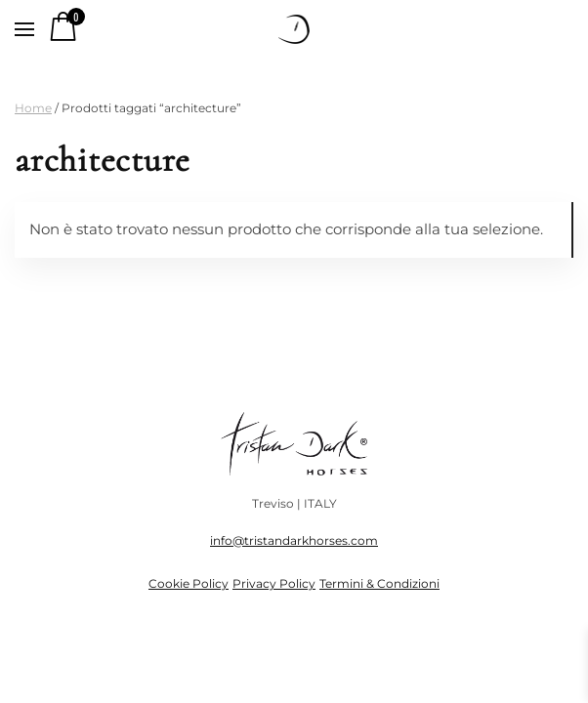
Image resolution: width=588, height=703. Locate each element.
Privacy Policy (274, 583)
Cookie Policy (189, 583)
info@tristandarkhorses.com (294, 540)
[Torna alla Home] (294, 29)
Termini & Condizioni (379, 583)
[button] (24, 29)
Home (33, 108)
